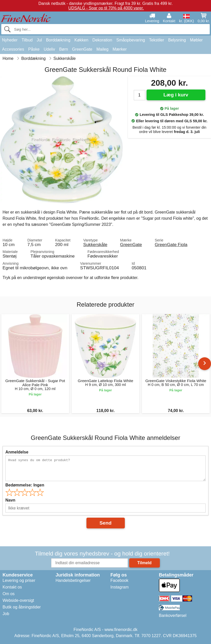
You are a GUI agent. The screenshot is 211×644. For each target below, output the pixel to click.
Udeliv (49, 49)
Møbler (196, 40)
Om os (9, 594)
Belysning (177, 40)
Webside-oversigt (18, 600)
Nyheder (10, 40)
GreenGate (82, 49)
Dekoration (102, 40)
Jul (39, 40)
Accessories (13, 49)
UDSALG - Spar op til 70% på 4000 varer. (106, 8)
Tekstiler (157, 40)
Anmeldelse (17, 452)
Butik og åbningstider (22, 607)
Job (6, 614)
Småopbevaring (131, 40)
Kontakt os (12, 587)
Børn (64, 49)
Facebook (119, 580)
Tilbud (27, 40)
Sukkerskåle (95, 245)
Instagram (120, 587)
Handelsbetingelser (73, 580)
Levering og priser (19, 580)
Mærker (120, 49)
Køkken (81, 40)
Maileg (102, 49)
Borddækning (58, 40)
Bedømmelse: (25, 485)
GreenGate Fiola (171, 245)
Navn (10, 500)
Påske (34, 49)
